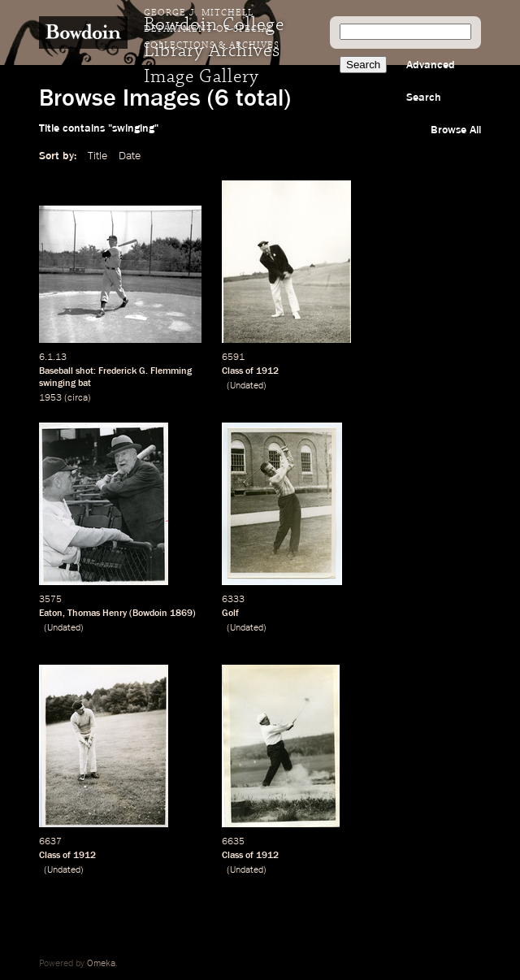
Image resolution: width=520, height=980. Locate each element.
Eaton (51, 614)
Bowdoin (150, 614)
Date (130, 156)
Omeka (101, 964)
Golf (230, 614)
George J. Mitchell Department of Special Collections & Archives (212, 29)
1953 (50, 398)
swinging (57, 384)
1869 (181, 614)
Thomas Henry (97, 614)
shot (84, 371)
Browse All (456, 130)
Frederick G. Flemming (145, 371)
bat (84, 384)
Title (97, 156)
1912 (267, 371)
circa (78, 398)
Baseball (56, 371)
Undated (247, 386)
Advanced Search (431, 81)
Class (232, 371)
